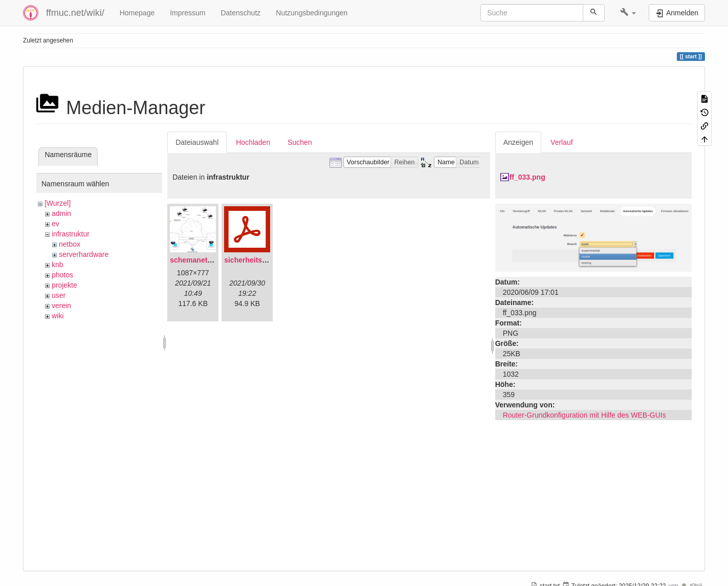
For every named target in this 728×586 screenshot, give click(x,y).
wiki (58, 316)
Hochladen (253, 142)
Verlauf (562, 142)
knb (58, 265)
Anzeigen (518, 142)
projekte (64, 285)
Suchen (300, 142)
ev (56, 224)
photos (62, 275)
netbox (70, 244)
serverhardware (84, 254)
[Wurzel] (58, 203)
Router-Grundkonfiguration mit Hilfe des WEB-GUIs (584, 415)
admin (61, 213)
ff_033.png (527, 177)
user (59, 295)
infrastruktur (71, 234)
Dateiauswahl (197, 142)
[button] (628, 13)
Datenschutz (240, 13)
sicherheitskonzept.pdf (263, 260)
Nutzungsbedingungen (312, 13)
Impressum (187, 13)
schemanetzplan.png (205, 260)
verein (61, 306)
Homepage (137, 13)
